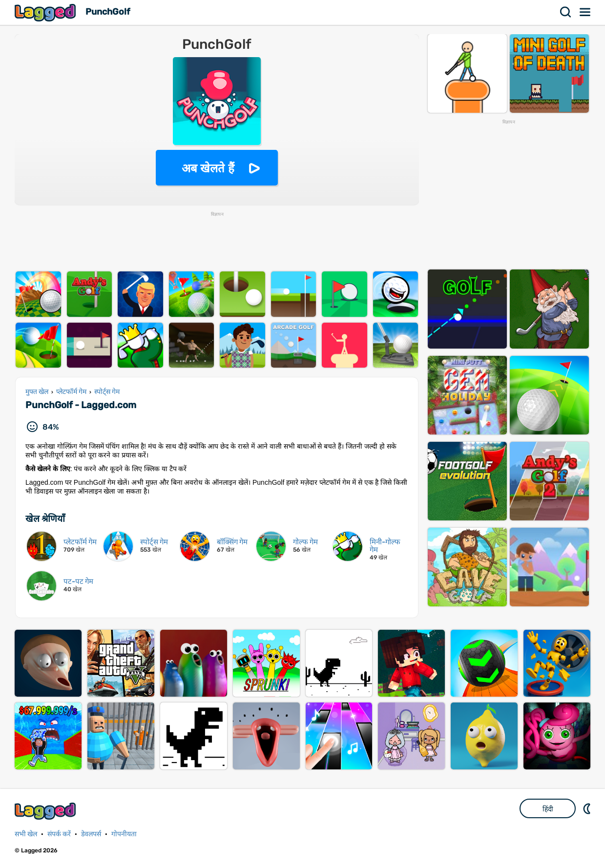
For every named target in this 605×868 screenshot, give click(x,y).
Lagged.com (46, 811)
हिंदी (548, 809)
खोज (566, 12)
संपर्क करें (59, 834)
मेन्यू (585, 12)
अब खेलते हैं (208, 168)
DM (588, 808)
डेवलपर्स (91, 834)
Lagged (46, 12)
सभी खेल (26, 834)
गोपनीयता (124, 834)
